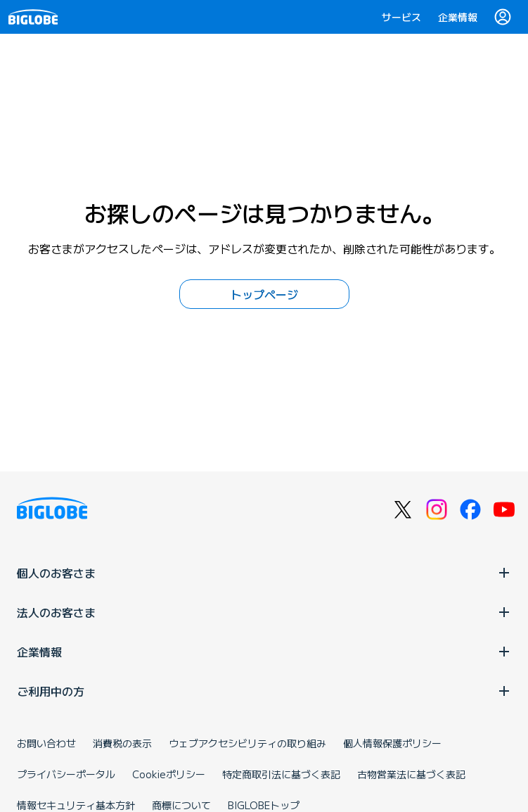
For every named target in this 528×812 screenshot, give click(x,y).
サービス (401, 17)
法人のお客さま (264, 612)
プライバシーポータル (66, 774)
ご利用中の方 (264, 691)
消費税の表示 (122, 743)
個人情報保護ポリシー (392, 743)
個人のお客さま (264, 573)
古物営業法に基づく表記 (411, 774)
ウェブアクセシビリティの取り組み (247, 743)
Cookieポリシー (169, 774)
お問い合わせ (46, 743)
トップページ (264, 294)
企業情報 (458, 17)
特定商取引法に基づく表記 (281, 774)
